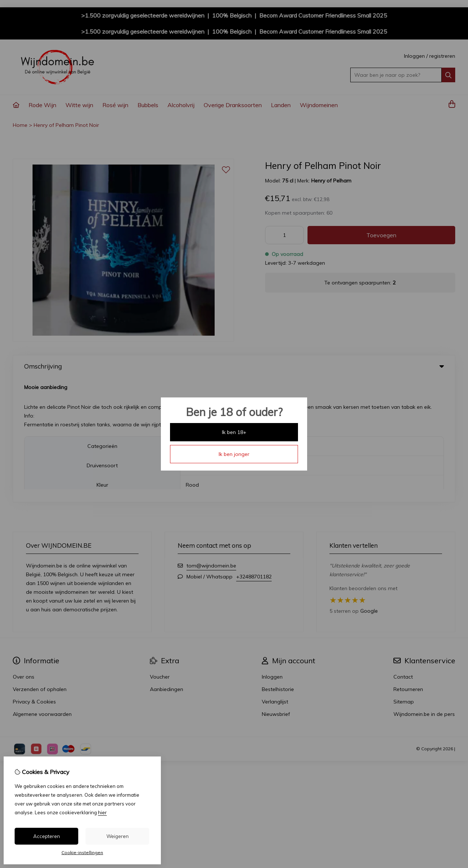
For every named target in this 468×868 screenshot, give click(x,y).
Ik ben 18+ (234, 432)
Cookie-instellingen (82, 852)
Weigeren (118, 836)
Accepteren (47, 836)
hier (102, 812)
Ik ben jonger (234, 454)
